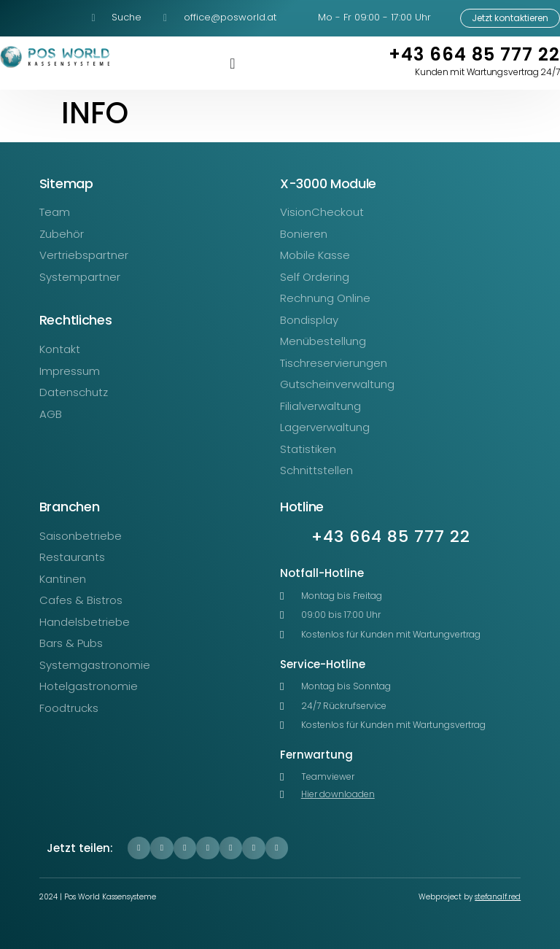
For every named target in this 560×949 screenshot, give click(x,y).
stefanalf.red (498, 897)
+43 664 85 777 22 (474, 54)
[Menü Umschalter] (232, 63)
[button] (139, 848)
